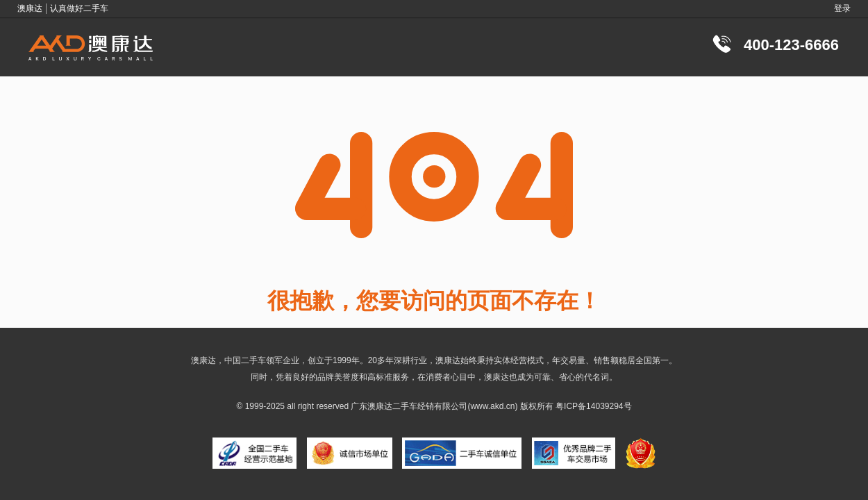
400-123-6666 (791, 45)
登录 (842, 8)
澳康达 (380, 406)
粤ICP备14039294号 (593, 406)
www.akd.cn (492, 406)
